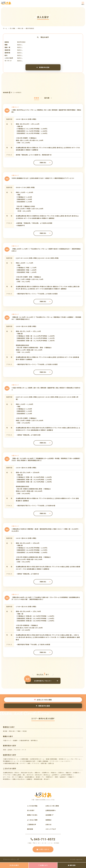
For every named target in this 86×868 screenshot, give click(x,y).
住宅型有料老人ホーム (37, 759)
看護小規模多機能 (52, 759)
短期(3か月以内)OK (19, 779)
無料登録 (72, 865)
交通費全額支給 (8, 773)
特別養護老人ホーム (9, 761)
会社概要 (49, 815)
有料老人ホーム (64, 759)
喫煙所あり (50, 777)
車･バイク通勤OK (18, 777)
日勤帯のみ (46, 773)
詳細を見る (43, 163)
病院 (29, 763)
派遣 (4, 750)
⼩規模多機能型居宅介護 (11, 763)
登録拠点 (48, 820)
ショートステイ (65, 761)
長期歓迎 (29, 779)
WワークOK (7, 777)
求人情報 (13, 28)
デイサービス (54, 761)
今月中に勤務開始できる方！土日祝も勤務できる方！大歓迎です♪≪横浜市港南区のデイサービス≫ (43, 178)
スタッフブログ (51, 829)
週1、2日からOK (28, 775)
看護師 (15, 740)
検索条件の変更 (43, 67)
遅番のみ (69, 773)
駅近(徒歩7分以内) (27, 773)
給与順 (48, 98)
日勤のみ (61, 773)
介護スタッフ (7, 740)
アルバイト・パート (20, 750)
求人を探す (14, 865)
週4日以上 (47, 775)
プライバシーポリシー (11, 859)
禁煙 (56, 777)
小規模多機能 (24, 759)
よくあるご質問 (32, 820)
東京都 (5, 731)
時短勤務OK (7, 779)
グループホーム (75, 759)
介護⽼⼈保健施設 (43, 761)
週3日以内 (39, 775)
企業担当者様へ (51, 810)
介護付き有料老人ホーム (11, 759)
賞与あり (47, 779)
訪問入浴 (51, 763)
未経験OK (76, 773)
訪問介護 (44, 763)
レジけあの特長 (32, 806)
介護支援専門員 (24, 740)
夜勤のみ (38, 773)
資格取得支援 (38, 779)
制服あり (71, 777)
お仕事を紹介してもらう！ (43, 681)
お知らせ (48, 824)
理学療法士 (34, 740)
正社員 (10, 750)
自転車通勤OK (30, 777)
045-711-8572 (43, 839)
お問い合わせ (43, 849)
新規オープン (40, 777)
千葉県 (19, 731)
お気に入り (43, 865)
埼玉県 (25, 731)
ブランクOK (7, 775)
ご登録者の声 (32, 824)
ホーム (5, 28)
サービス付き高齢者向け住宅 (26, 761)
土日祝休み (55, 775)
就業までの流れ (32, 815)
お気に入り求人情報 (43, 700)
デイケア (23, 763)
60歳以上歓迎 (17, 775)
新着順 (38, 98)
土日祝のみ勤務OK (66, 775)
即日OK (17, 773)
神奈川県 (21, 28)
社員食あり (63, 777)
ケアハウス (36, 763)
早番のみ (54, 773)
